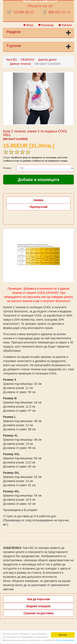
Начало (65, 25)
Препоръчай (38, 207)
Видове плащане (38, 606)
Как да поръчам (39, 599)
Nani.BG (12, 60)
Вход (28, 25)
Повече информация (65, 640)
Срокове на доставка (39, 613)
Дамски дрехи (47, 60)
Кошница (46, 25)
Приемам (63, 635)
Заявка (38, 200)
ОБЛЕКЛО (28, 60)
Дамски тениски (20, 64)
